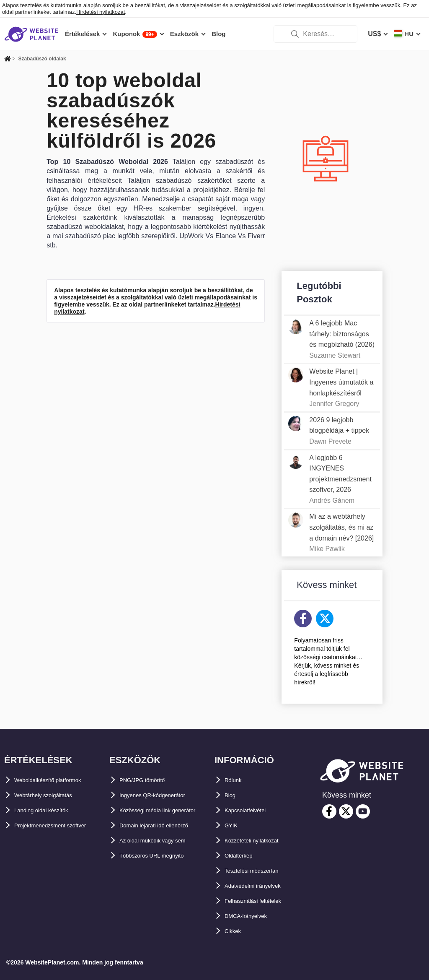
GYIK (233, 825)
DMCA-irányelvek (252, 916)
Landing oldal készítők (50, 810)
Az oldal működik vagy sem (163, 856)
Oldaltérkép (243, 856)
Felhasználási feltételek (262, 901)
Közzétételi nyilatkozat (260, 841)
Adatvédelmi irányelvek (262, 886)
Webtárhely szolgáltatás (52, 795)
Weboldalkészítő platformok (59, 780)
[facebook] (329, 811)
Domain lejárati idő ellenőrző (165, 841)
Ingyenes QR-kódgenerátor (162, 795)
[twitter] (346, 811)
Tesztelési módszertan (260, 871)
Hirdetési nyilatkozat (101, 12)
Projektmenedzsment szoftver (62, 825)
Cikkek (235, 931)
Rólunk (236, 780)
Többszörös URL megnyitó (162, 871)
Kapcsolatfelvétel (252, 810)
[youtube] (363, 811)
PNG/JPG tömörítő (149, 780)
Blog (232, 795)
